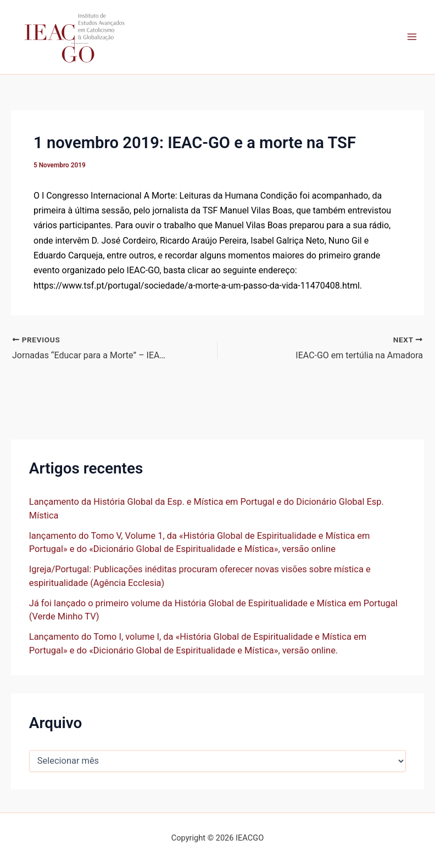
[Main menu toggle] (412, 37)
